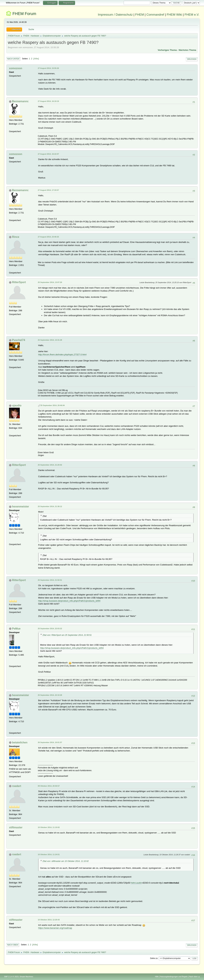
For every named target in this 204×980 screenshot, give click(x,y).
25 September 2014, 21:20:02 (50, 465)
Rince (16, 237)
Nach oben (13, 945)
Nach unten (13, 59)
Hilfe (157, 977)
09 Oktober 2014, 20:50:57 (49, 786)
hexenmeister (20, 507)
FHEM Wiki (174, 15)
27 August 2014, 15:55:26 (48, 68)
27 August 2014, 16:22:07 (48, 154)
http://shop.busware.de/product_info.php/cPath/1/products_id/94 (69, 601)
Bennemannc (20, 101)
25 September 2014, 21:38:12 (50, 506)
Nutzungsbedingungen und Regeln (174, 977)
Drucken (192, 59)
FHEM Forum (24, 14)
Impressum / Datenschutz (115, 15)
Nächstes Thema (187, 50)
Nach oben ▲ (194, 977)
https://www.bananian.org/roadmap (55, 928)
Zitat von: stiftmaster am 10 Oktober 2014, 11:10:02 (66, 861)
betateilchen (20, 742)
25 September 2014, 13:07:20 (50, 282)
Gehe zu (154, 958)
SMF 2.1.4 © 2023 (11, 977)
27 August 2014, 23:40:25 (48, 237)
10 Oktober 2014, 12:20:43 (49, 920)
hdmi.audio (136, 883)
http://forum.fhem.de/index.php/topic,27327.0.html (62, 355)
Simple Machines (26, 977)
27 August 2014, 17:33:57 (48, 190)
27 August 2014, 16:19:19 (48, 101)
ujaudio (17, 405)
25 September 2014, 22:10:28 (50, 695)
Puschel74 (19, 340)
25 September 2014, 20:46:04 (53, 405)
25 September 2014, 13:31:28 (50, 340)
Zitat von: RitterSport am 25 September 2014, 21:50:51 (67, 635)
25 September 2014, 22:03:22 (50, 629)
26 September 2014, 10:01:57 (50, 742)
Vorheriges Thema (167, 50)
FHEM (140, 15)
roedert (17, 786)
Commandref (155, 15)
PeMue (16, 629)
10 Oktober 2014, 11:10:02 (49, 827)
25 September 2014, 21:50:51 (50, 580)
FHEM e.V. (192, 15)
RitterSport (19, 282)
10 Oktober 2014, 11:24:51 (49, 854)
